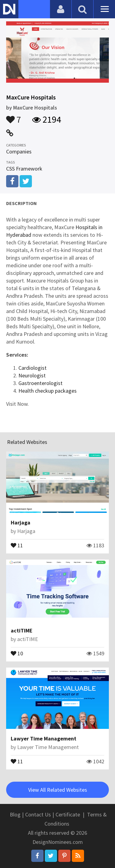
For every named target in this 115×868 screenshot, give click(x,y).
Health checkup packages (48, 391)
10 (17, 653)
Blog (15, 814)
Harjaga (21, 522)
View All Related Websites (58, 790)
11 (17, 545)
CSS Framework (24, 169)
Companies (19, 151)
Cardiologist (33, 368)
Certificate (68, 814)
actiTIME (22, 630)
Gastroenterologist (40, 383)
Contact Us (38, 814)
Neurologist (32, 375)
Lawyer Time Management (44, 738)
